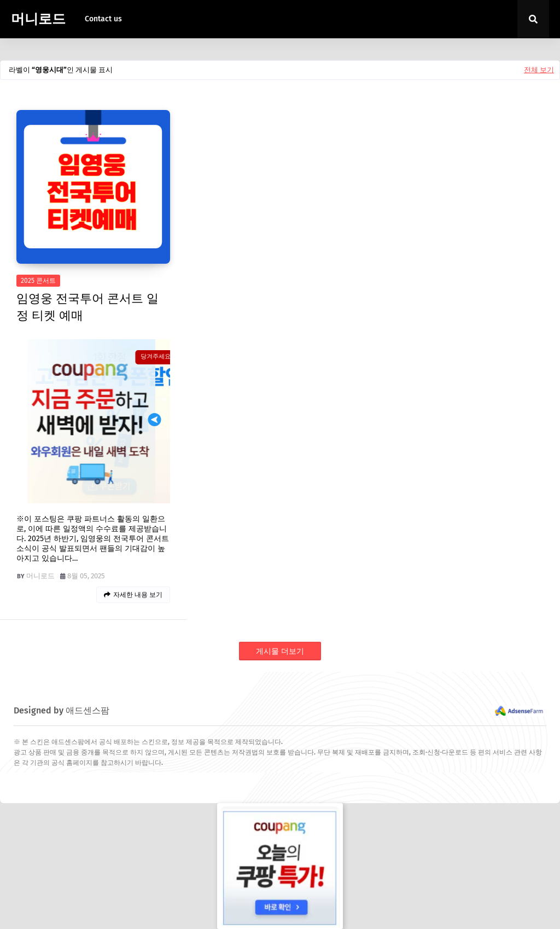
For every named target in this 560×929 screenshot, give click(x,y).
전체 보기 (539, 70)
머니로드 (38, 19)
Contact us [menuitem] (103, 19)
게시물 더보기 (280, 651)
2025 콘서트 (38, 281)
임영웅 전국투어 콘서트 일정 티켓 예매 (87, 307)
